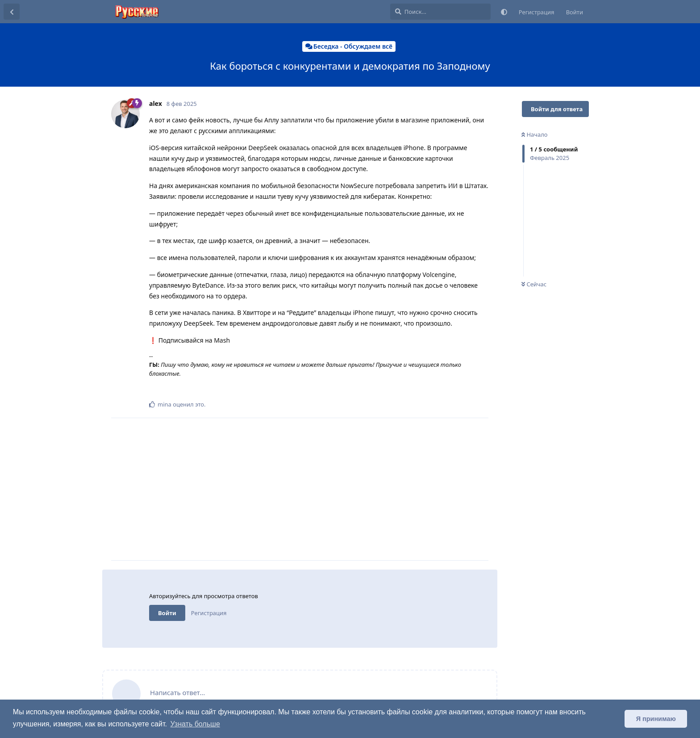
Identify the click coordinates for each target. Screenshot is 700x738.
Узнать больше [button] (195, 724)
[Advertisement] (319, 489)
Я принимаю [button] (656, 719)
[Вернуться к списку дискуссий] (12, 12)
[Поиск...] (440, 12)
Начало (535, 134)
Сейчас (534, 284)
